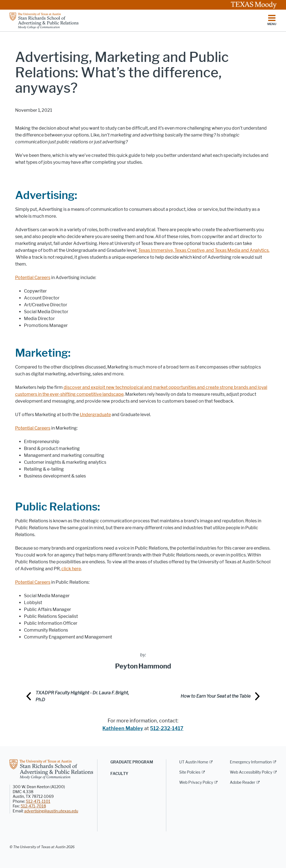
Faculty (119, 774)
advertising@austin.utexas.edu (51, 811)
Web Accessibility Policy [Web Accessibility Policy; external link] (251, 772)
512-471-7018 (33, 806)
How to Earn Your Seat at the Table (216, 696)
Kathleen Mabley (123, 728)
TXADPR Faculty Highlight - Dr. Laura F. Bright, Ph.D (82, 696)
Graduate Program (132, 762)
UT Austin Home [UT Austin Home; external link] (194, 762)
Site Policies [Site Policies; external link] (190, 772)
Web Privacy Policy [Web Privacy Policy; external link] (196, 783)
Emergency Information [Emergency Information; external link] (251, 762)
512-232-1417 (167, 728)
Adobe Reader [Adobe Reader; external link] (243, 783)
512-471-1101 (38, 802)
